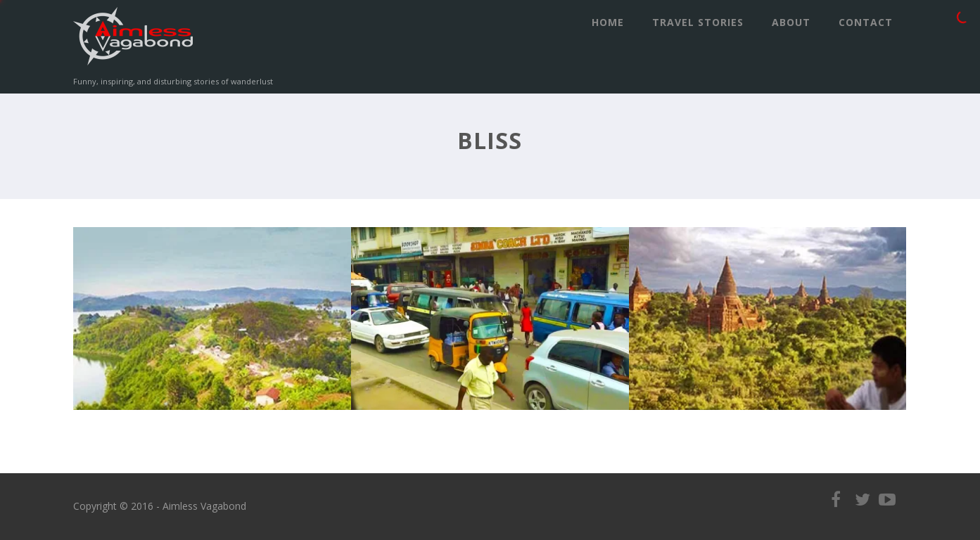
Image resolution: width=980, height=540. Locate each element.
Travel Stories (698, 22)
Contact (866, 22)
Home (608, 22)
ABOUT (791, 22)
